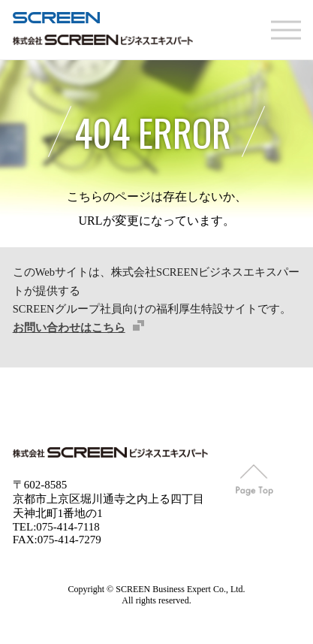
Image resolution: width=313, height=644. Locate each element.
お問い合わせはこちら (69, 328)
